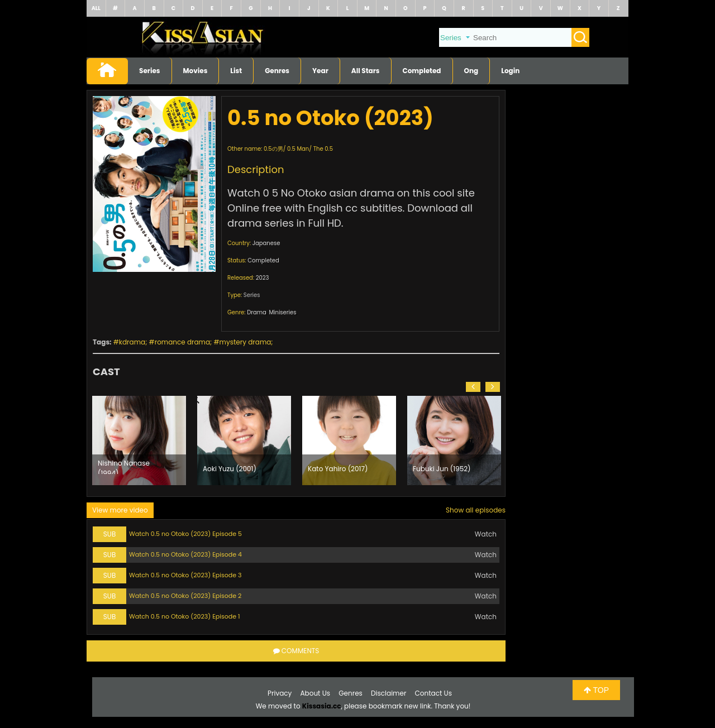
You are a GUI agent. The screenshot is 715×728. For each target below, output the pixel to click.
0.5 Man (298, 149)
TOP (596, 690)
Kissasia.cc (322, 706)
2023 (263, 278)
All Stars (366, 71)
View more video (120, 510)
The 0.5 (323, 149)
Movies (196, 71)
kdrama (132, 342)
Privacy (280, 693)
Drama (257, 312)
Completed (422, 71)
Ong (471, 71)
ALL (96, 8)
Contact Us (433, 693)
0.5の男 (273, 149)
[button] (473, 387)
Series (150, 71)
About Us (316, 693)
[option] (139, 440)
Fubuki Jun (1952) (442, 469)
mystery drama (246, 342)
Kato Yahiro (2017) (338, 469)
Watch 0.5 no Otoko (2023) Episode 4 (185, 554)
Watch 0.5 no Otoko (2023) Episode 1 (184, 616)
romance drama (182, 342)
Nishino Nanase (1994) (124, 466)
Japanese (266, 243)
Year (320, 71)
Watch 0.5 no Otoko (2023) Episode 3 (185, 575)
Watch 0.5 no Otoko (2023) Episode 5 (185, 534)
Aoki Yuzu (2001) (230, 469)
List (236, 71)
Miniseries (282, 312)
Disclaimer (389, 693)
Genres (277, 71)
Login (510, 71)
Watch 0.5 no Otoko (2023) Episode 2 (185, 596)
